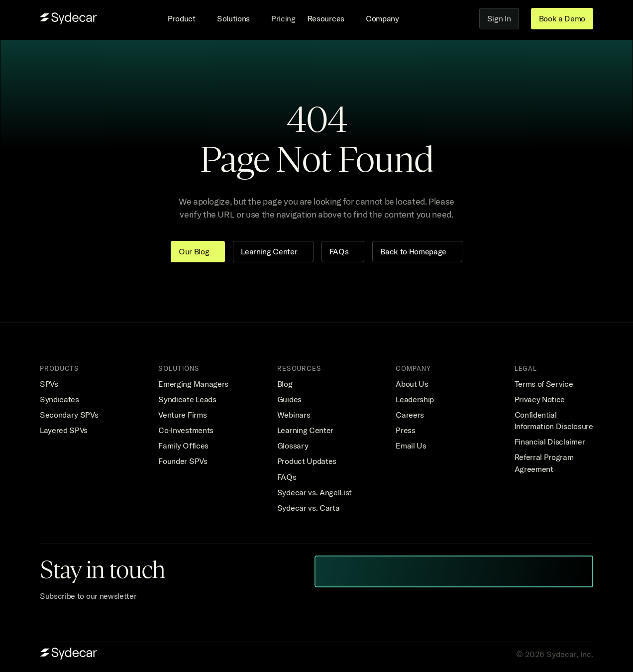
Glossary (293, 446)
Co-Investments (186, 430)
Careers (410, 415)
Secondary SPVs (69, 415)
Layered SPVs (64, 430)
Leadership (415, 399)
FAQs (287, 477)
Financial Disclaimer (550, 442)
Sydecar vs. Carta (309, 508)
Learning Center (305, 430)
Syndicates (59, 399)
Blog (285, 384)
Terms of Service (544, 384)
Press (405, 430)
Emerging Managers (193, 384)
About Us (412, 384)
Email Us (411, 446)
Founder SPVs (183, 461)
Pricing (283, 18)
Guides (289, 399)
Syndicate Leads (187, 399)
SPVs (49, 384)
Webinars (294, 415)
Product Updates (307, 461)
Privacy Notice (540, 399)
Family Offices (183, 446)
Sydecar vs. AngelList (315, 492)
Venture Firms (182, 415)
